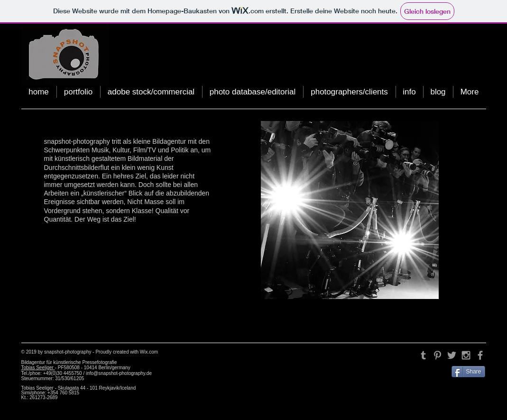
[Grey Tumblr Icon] (423, 355)
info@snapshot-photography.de (119, 373)
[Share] (468, 372)
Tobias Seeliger (38, 368)
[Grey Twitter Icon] (452, 355)
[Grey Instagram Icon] (466, 355)
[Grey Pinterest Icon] (438, 355)
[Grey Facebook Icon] (480, 355)
